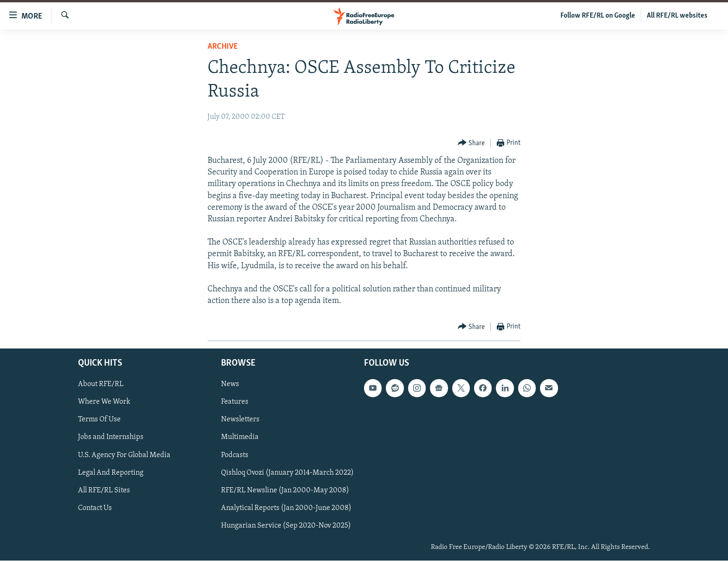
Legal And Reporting (111, 473)
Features (235, 402)
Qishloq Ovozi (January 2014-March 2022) (287, 473)
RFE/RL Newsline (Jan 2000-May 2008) (285, 490)
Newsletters (240, 420)
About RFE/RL (101, 385)
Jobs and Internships (111, 438)
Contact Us (95, 508)
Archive (223, 47)
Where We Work (104, 402)
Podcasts (235, 455)
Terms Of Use (99, 420)
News (230, 385)
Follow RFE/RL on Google (598, 16)
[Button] (471, 143)
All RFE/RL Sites (104, 490)
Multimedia (240, 438)
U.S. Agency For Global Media (124, 455)
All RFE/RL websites (677, 16)
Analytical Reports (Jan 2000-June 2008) (286, 508)
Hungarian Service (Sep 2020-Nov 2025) (286, 526)
